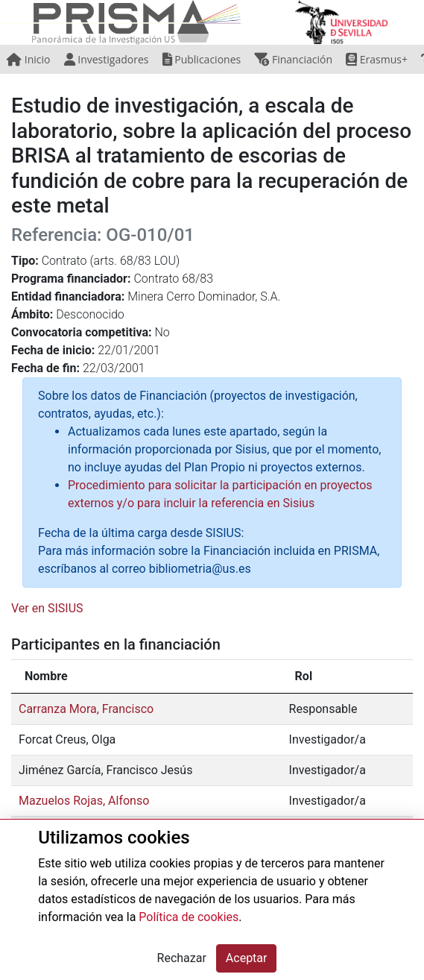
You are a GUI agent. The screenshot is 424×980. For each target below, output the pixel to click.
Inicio (28, 59)
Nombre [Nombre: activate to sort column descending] (46, 676)
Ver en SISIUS (47, 608)
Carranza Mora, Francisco (86, 709)
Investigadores (107, 59)
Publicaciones (202, 59)
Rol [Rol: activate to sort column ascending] (304, 676)
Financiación (293, 59)
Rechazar (182, 958)
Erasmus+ (377, 59)
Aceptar (247, 958)
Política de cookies (189, 917)
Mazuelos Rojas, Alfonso (84, 801)
